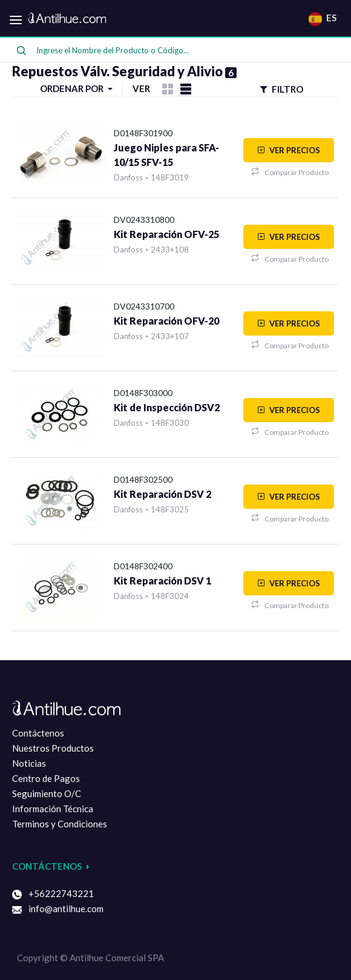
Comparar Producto (289, 171)
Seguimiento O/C (47, 793)
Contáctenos (38, 733)
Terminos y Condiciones (60, 824)
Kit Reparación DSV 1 (162, 581)
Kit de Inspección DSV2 (167, 407)
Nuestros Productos (53, 748)
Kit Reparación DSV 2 (162, 494)
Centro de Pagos (46, 778)
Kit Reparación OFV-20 (166, 321)
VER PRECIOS (289, 150)
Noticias (29, 763)
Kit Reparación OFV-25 (166, 234)
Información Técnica (53, 809)
